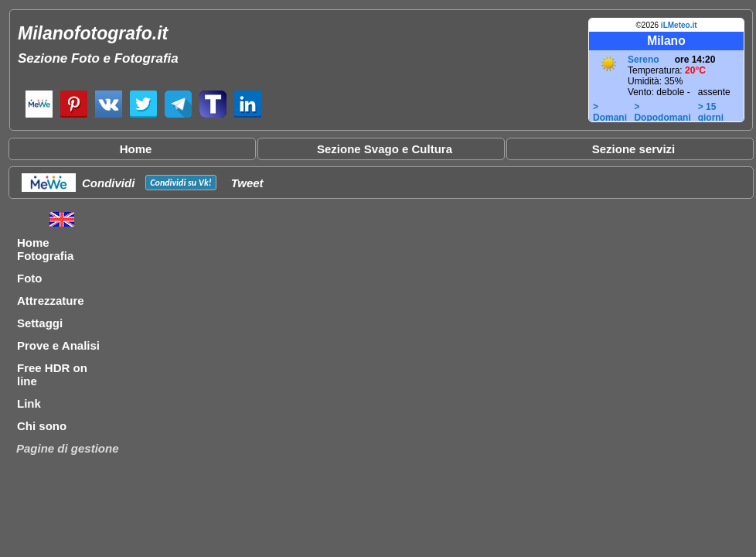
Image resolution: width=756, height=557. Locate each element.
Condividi (108, 183)
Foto (29, 278)
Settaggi (40, 323)
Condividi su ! (180, 183)
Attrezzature (51, 301)
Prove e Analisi (58, 345)
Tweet (247, 183)
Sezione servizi (634, 149)
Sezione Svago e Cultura (385, 149)
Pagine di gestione (68, 448)
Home (136, 149)
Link (29, 403)
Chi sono (42, 426)
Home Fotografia (45, 249)
